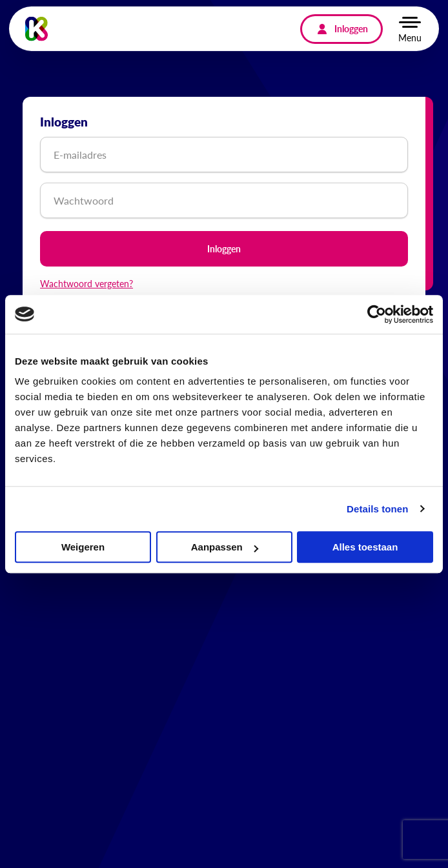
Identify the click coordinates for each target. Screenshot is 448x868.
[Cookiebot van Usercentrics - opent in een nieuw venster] (377, 314)
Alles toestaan (365, 547)
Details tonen (377, 509)
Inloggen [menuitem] (351, 28)
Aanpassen (225, 547)
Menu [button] (410, 37)
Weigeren (83, 547)
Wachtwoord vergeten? (87, 283)
